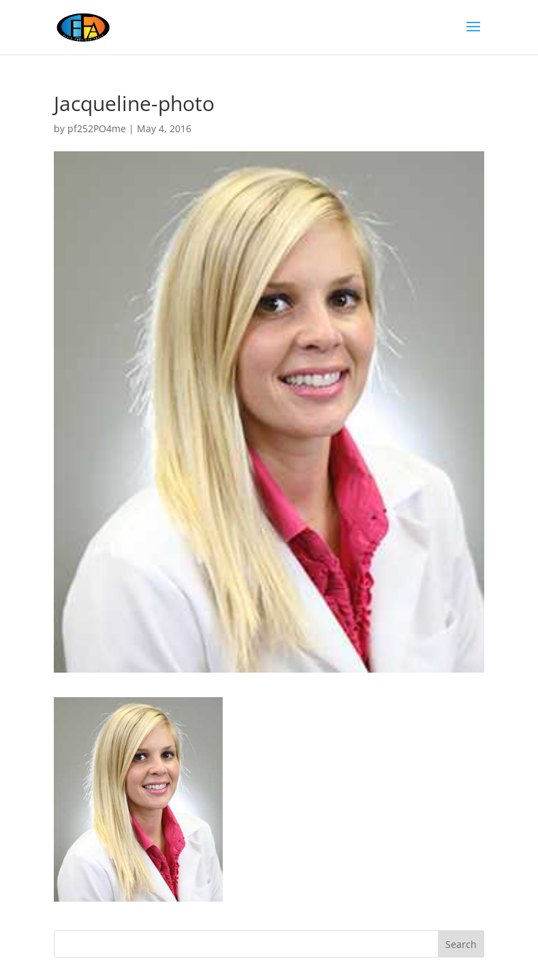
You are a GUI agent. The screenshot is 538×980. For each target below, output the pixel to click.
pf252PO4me (97, 128)
